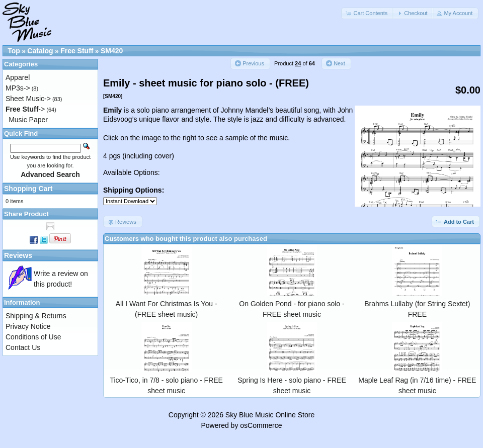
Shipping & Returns (36, 316)
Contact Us (23, 347)
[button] (367, 13)
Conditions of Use (33, 337)
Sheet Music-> (28, 99)
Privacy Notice (28, 326)
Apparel (18, 77)
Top (14, 51)
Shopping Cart (28, 189)
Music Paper (28, 120)
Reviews (18, 255)
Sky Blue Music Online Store (270, 415)
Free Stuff (77, 51)
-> (25, 109)
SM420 (112, 51)
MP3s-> (18, 88)
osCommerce (261, 425)
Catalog (40, 51)
